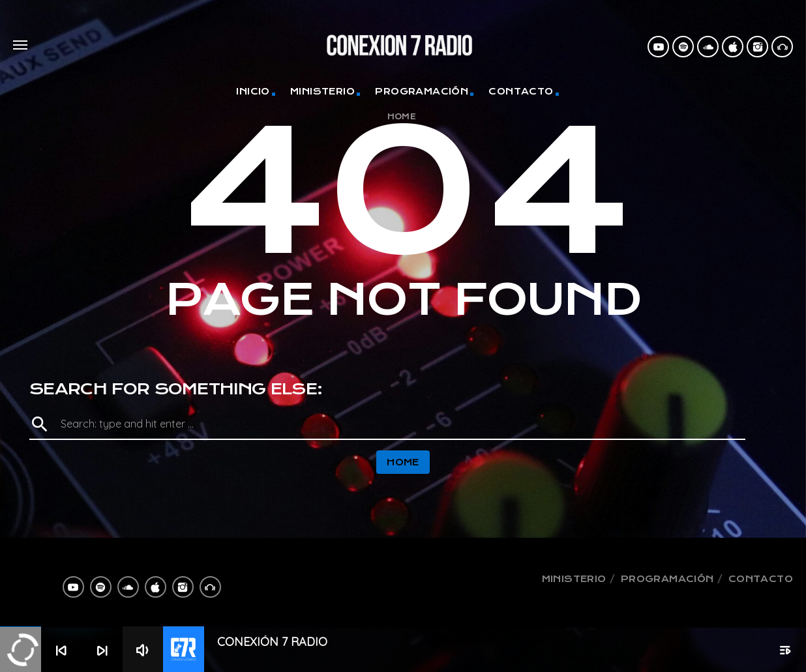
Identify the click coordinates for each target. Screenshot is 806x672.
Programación (422, 91)
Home (402, 117)
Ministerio (322, 91)
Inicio (253, 91)
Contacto (521, 91)
